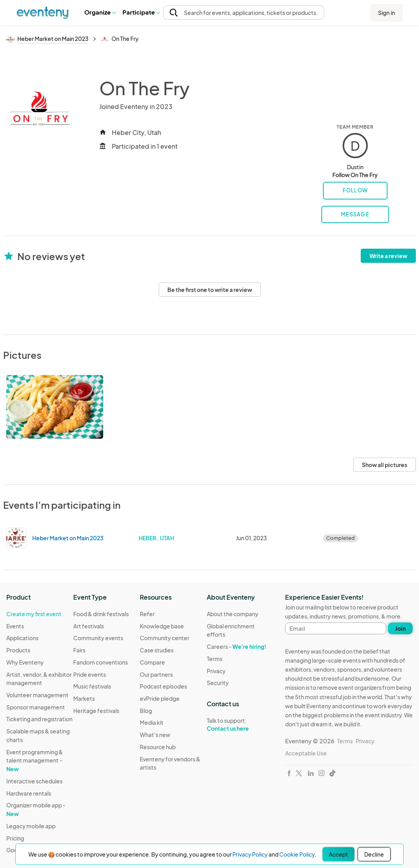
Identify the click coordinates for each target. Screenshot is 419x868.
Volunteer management (37, 695)
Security (218, 683)
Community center (165, 638)
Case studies (157, 650)
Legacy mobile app (31, 826)
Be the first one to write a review (210, 290)
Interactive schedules (34, 781)
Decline (374, 854)
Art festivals (89, 626)
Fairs (79, 650)
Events (15, 626)
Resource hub (158, 747)
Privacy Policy (250, 854)
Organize (100, 12)
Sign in (387, 13)
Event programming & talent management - (35, 760)
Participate (141, 12)
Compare (152, 662)
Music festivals (92, 686)
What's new (155, 735)
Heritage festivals (96, 711)
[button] (100, 12)
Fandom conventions (101, 662)
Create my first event (34, 614)
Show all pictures (385, 465)
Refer (147, 614)
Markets (84, 698)
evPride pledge (160, 698)
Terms (215, 659)
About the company (233, 614)
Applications (22, 638)
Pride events (90, 674)
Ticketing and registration (39, 719)
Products (18, 650)
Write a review (388, 256)
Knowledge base (162, 626)
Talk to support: (240, 725)
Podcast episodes (163, 686)
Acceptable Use (306, 753)
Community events (98, 638)
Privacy (216, 671)
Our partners (156, 674)
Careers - (236, 646)
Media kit (152, 722)
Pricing (15, 838)
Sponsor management (36, 707)
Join (400, 628)
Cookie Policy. (298, 854)
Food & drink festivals (101, 614)
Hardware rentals (29, 793)
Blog (146, 711)
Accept (338, 854)
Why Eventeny (25, 662)
